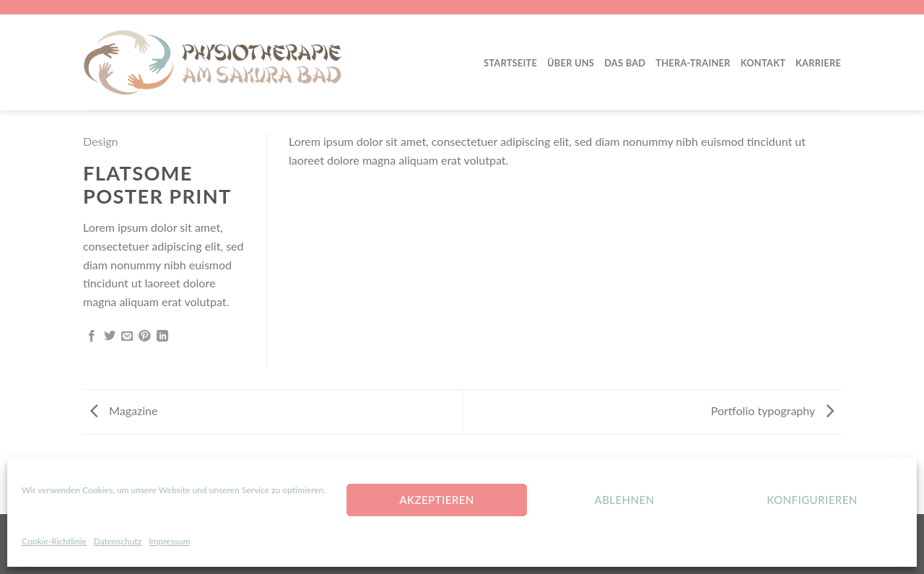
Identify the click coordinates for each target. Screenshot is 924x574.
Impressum (169, 541)
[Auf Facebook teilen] (92, 336)
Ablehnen (624, 500)
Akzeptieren (436, 500)
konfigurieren (812, 500)
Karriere (818, 63)
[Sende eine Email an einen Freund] (127, 336)
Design (101, 141)
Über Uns (571, 63)
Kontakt (763, 63)
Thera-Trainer (693, 63)
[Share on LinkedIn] (162, 336)
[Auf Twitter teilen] (110, 336)
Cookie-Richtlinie (54, 541)
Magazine (124, 410)
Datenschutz (118, 541)
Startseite (510, 63)
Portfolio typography (772, 410)
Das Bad (625, 63)
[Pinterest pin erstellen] (144, 336)
